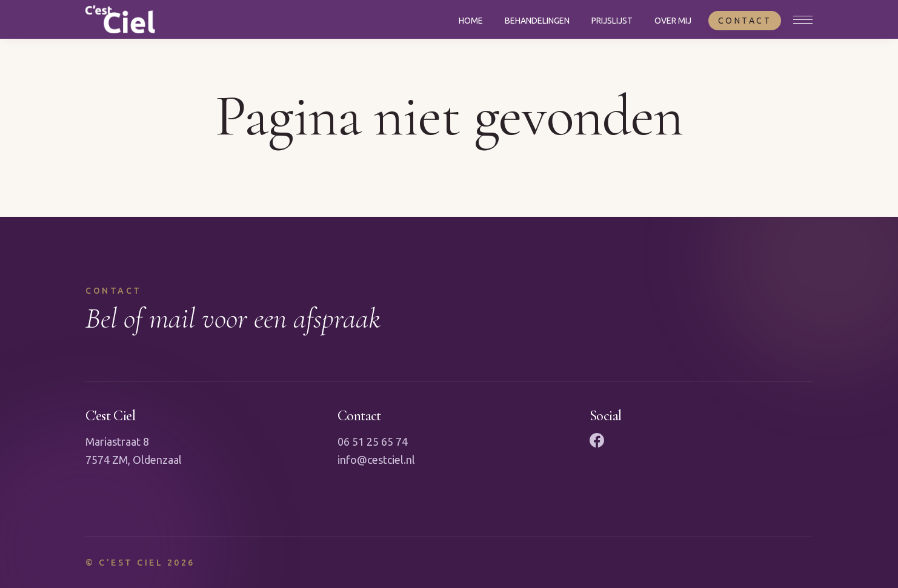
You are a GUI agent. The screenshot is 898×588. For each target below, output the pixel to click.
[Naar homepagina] (120, 19)
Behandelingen (537, 21)
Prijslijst (612, 21)
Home (471, 21)
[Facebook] (597, 440)
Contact (745, 21)
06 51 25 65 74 (373, 441)
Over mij (673, 21)
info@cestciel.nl (376, 460)
